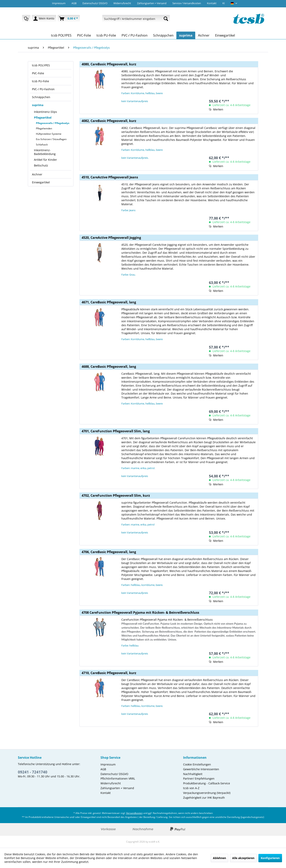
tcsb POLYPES (41, 65)
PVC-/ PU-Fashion (43, 89)
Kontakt (212, 3)
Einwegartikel (41, 182)
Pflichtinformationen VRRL (118, 778)
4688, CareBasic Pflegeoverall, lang (109, 367)
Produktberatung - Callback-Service (207, 783)
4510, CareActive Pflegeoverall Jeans (110, 177)
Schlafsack (42, 145)
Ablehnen (219, 858)
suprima (38, 105)
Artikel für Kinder (45, 160)
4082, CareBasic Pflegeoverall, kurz (109, 121)
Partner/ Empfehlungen (199, 778)
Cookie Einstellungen (197, 764)
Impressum (59, 3)
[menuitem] (26, 19)
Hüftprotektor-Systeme (49, 134)
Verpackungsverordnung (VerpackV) (207, 793)
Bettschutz (41, 165)
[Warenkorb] (69, 19)
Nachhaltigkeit (193, 774)
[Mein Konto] (44, 19)
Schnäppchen (41, 97)
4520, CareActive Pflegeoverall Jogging (111, 238)
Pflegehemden (44, 128)
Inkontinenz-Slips (45, 112)
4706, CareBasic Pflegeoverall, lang (109, 552)
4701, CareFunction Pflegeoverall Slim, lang (116, 431)
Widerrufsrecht (122, 3)
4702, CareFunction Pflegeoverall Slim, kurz (116, 495)
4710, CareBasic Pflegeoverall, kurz (109, 673)
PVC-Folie (38, 73)
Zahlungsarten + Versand (152, 3)
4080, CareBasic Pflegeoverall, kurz (109, 64)
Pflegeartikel (43, 118)
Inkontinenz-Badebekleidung (45, 152)
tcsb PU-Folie (41, 81)
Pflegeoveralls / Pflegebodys (53, 123)
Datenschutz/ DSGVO (95, 3)
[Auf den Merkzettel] (216, 109)
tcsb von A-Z (191, 788)
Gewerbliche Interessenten (201, 769)
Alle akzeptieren (243, 858)
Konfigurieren (270, 858)
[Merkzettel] (26, 19)
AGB (74, 3)
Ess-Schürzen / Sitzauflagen (51, 139)
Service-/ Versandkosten (187, 3)
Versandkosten (134, 813)
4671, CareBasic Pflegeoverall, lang (109, 302)
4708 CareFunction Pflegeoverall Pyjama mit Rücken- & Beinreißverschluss (140, 613)
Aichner (37, 174)
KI (224, 3)
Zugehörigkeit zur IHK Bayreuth (204, 798)
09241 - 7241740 (33, 772)
